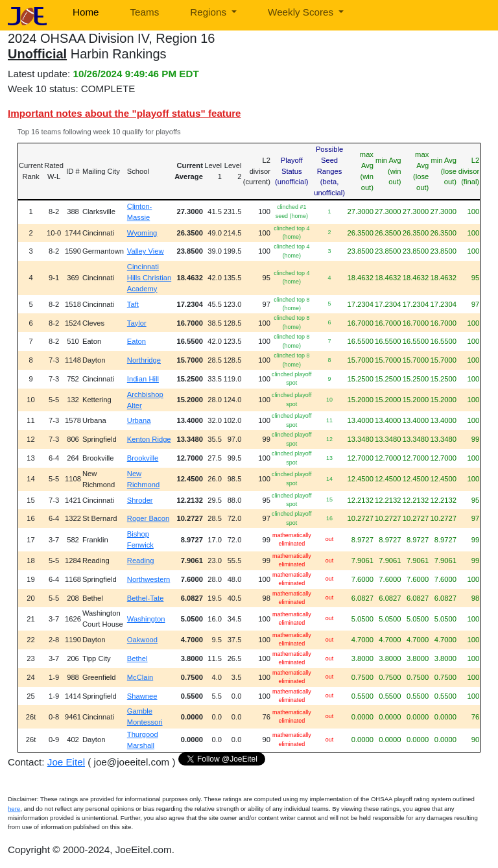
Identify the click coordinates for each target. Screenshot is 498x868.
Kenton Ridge (149, 439)
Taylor (137, 323)
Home (86, 12)
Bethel (137, 658)
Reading (141, 561)
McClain (140, 677)
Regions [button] (209, 12)
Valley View (146, 251)
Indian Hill (143, 379)
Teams (145, 12)
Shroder (140, 500)
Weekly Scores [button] (302, 12)
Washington (146, 619)
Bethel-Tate (146, 598)
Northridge (144, 360)
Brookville (143, 458)
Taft (133, 304)
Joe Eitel (66, 762)
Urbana (139, 420)
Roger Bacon (148, 518)
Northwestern (149, 579)
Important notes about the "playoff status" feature (124, 113)
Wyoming (142, 233)
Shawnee (142, 696)
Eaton (136, 341)
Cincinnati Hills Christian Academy (149, 278)
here (14, 809)
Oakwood (142, 640)
